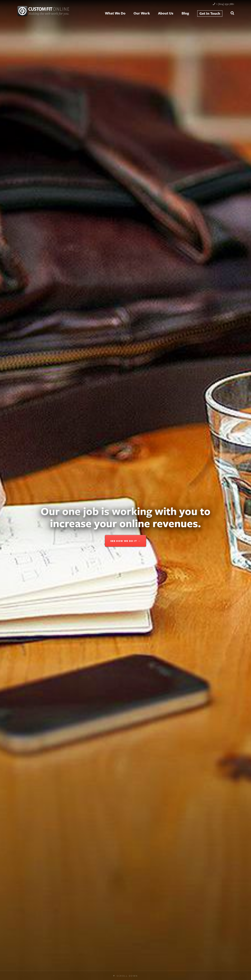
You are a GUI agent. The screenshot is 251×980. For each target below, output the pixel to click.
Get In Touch (210, 13)
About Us (166, 13)
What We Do (115, 13)
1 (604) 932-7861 (225, 4)
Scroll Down (127, 976)
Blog (185, 13)
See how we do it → (125, 541)
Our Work (142, 13)
